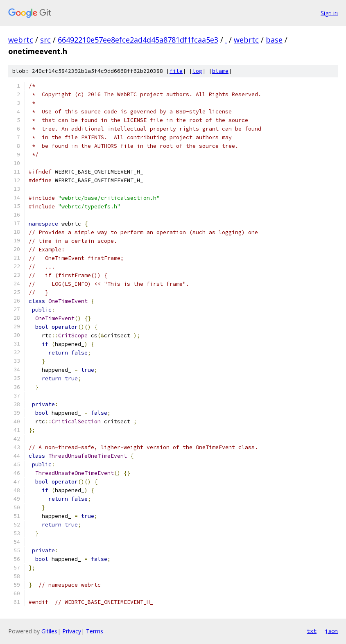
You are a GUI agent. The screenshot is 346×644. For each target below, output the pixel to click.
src (45, 40)
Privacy (72, 631)
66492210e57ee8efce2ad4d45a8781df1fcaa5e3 (138, 40)
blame (220, 71)
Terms (95, 631)
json (331, 631)
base (274, 40)
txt (312, 631)
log (197, 71)
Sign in (329, 13)
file (176, 71)
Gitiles (49, 631)
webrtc (21, 40)
